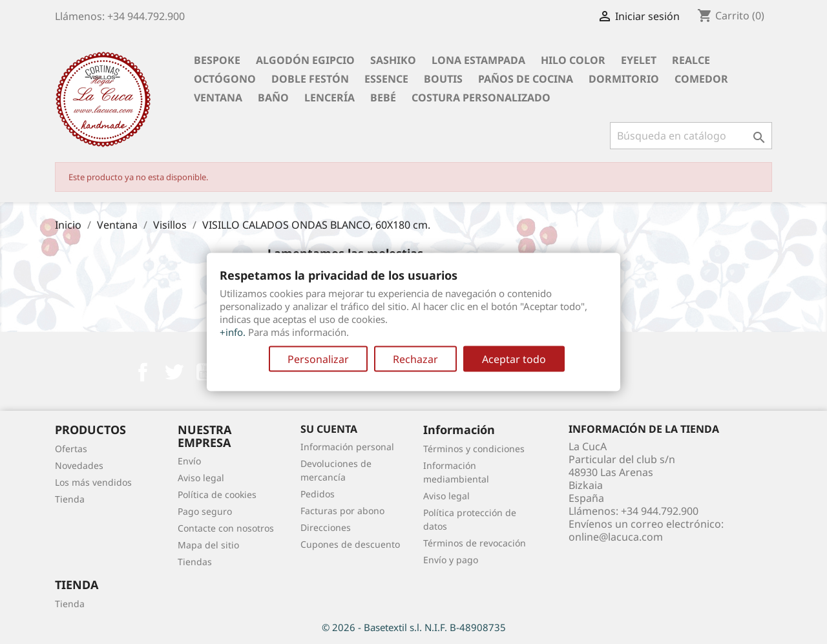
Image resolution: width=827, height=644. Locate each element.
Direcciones (326, 527)
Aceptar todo (514, 359)
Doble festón (310, 79)
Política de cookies (217, 494)
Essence (386, 79)
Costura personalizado (481, 98)
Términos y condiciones (474, 449)
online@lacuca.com (616, 537)
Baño (273, 98)
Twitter (174, 372)
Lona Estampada (478, 60)
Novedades (79, 465)
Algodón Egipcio (305, 60)
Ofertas (71, 449)
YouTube (205, 372)
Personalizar (318, 359)
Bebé (383, 98)
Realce (691, 60)
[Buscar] (691, 136)
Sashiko (393, 60)
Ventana (218, 98)
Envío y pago (451, 560)
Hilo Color (573, 60)
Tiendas (195, 562)
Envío (189, 461)
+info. (233, 332)
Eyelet (639, 60)
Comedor (701, 79)
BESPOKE (217, 60)
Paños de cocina (526, 79)
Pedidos (318, 494)
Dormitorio (624, 79)
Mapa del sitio (208, 545)
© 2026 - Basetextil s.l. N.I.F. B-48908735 (414, 627)
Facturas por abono (342, 511)
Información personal (347, 447)
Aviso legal (201, 478)
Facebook (143, 372)
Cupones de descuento (350, 544)
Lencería (330, 98)
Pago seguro (205, 511)
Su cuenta (329, 429)
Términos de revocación (475, 543)
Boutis (443, 79)
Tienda (70, 499)
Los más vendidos (93, 482)
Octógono (225, 79)
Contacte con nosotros (226, 528)
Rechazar (415, 359)
